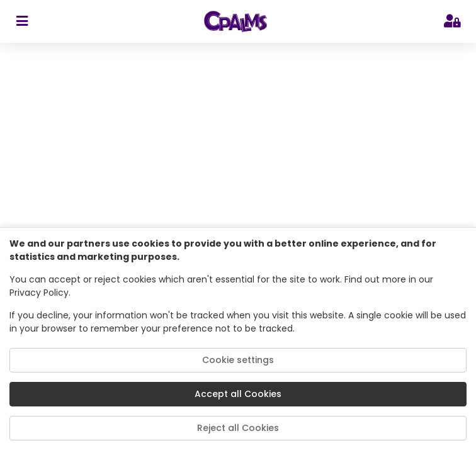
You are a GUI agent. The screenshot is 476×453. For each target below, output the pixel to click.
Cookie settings (238, 360)
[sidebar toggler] (22, 21)
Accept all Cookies (238, 394)
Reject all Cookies (238, 428)
